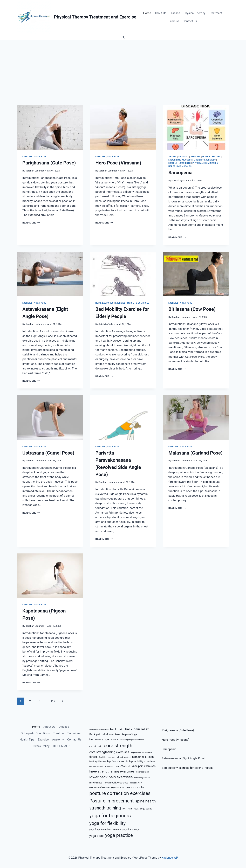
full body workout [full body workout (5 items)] (124, 757)
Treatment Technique (67, 733)
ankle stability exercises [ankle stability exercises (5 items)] (99, 730)
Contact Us (190, 21)
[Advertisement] (123, 66)
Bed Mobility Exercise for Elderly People (187, 768)
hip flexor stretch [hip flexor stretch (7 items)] (117, 761)
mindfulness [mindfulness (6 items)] (96, 783)
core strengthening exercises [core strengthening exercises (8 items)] (109, 752)
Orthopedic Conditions (35, 733)
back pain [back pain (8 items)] (117, 729)
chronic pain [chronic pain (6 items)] (96, 746)
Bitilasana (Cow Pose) (192, 309)
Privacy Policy (41, 746)
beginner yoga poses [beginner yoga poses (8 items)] (104, 739)
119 (53, 701)
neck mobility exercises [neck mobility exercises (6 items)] (116, 783)
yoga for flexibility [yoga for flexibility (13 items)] (107, 823)
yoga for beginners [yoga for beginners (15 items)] (110, 816)
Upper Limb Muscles (180, 166)
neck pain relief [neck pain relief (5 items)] (136, 783)
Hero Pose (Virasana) (118, 163)
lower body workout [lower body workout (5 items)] (142, 778)
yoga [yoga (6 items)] (136, 809)
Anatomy (184, 157)
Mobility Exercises (205, 160)
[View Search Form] (123, 37)
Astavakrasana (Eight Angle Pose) (184, 758)
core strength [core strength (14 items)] (118, 746)
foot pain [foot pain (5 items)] (111, 757)
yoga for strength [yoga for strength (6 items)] (131, 829)
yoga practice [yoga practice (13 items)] (119, 835)
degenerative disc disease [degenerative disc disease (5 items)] (141, 753)
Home (147, 13)
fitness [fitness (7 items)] (93, 757)
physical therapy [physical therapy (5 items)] (118, 787)
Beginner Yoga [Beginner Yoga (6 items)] (129, 735)
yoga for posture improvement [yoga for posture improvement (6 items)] (105, 829)
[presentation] (50, 127)
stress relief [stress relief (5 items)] (127, 809)
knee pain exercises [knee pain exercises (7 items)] (144, 766)
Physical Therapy (195, 13)
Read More (31, 223)
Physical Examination (205, 163)
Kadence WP (170, 858)
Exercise (174, 21)
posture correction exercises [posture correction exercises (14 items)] (120, 793)
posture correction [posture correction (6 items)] (135, 787)
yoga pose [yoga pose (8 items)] (96, 836)
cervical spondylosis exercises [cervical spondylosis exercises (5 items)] (132, 740)
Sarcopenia (181, 173)
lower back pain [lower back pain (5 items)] (142, 772)
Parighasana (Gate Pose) (49, 163)
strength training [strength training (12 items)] (105, 808)
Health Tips (27, 739)
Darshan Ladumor (35, 171)
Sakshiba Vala (106, 324)
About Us (160, 13)
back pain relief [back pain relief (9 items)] (137, 729)
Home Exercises (211, 157)
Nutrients (185, 163)
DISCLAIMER (61, 746)
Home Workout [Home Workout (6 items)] (122, 766)
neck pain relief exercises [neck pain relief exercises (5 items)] (100, 787)
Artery (173, 157)
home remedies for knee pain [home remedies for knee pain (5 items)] (101, 766)
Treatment (216, 13)
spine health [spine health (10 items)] (146, 801)
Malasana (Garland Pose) (196, 453)
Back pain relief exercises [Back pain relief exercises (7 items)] (105, 734)
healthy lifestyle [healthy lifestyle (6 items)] (97, 762)
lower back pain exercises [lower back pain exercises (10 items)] (111, 777)
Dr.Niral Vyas (178, 180)
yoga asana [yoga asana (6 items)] (146, 809)
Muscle (173, 163)
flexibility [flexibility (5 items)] (103, 757)
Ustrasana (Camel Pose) (48, 453)
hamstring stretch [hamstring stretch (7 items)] (143, 757)
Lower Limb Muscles (180, 160)
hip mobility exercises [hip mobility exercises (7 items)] (142, 761)
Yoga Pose (40, 157)
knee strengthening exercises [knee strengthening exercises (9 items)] (112, 771)
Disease (175, 13)
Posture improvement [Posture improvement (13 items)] (111, 801)
